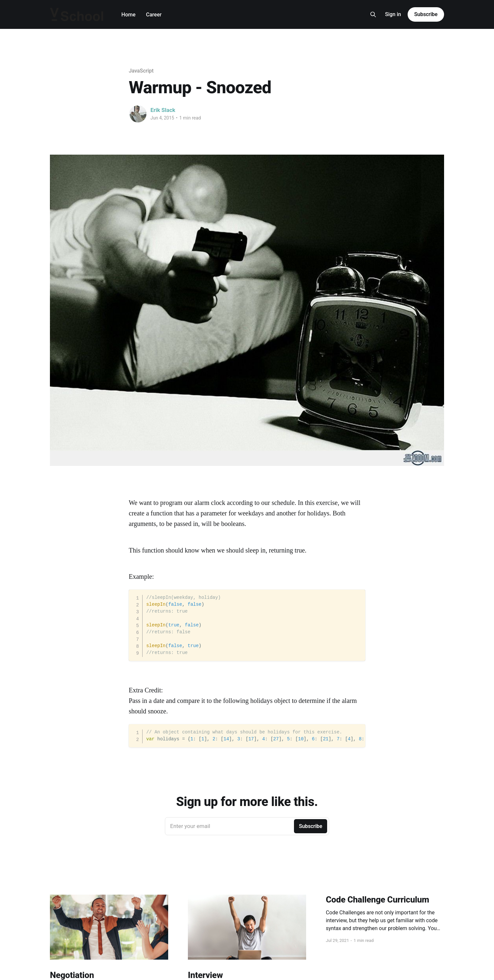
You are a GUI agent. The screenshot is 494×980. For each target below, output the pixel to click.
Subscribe (426, 14)
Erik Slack (163, 110)
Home (129, 15)
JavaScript (141, 71)
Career (154, 15)
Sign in (393, 14)
